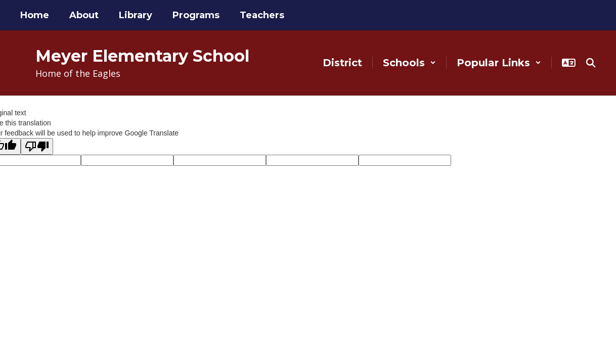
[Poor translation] (37, 146)
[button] (409, 63)
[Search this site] (591, 63)
